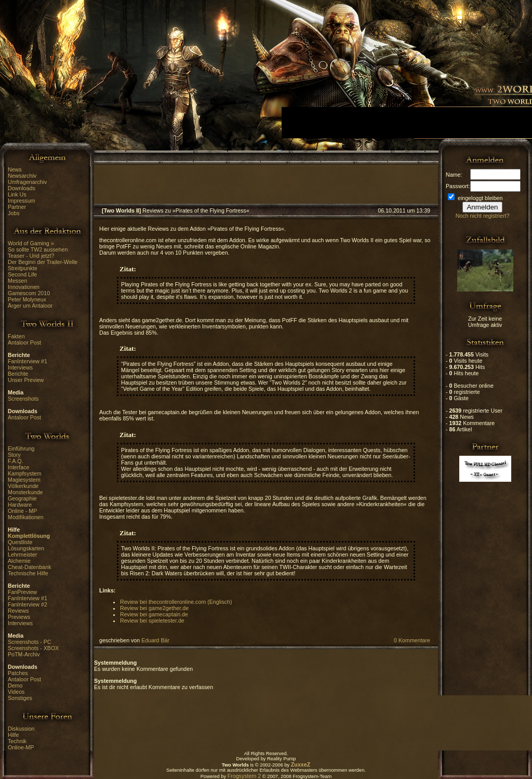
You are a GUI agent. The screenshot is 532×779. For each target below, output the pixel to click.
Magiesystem (24, 480)
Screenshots (23, 399)
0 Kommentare (412, 640)
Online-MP (21, 747)
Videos (16, 692)
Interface (18, 467)
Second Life (22, 274)
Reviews (18, 611)
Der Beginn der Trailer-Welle (43, 262)
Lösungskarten (26, 548)
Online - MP (22, 511)
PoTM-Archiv (24, 654)
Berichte (18, 374)
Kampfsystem (25, 473)
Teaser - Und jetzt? (31, 256)
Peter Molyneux (27, 299)
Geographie (22, 498)
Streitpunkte (23, 268)
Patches (18, 673)
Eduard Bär (155, 640)
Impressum (22, 201)
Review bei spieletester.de (152, 620)
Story (14, 455)
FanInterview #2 (28, 604)
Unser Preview (26, 380)
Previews (19, 617)
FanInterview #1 (28, 361)
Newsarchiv (22, 176)
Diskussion (21, 729)
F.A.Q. (16, 461)
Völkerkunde (23, 486)
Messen (17, 281)
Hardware (20, 505)
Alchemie (19, 561)
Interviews (20, 367)
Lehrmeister (22, 554)
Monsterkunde (25, 492)
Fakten (16, 336)
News (15, 169)
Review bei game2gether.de (154, 608)
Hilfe (13, 735)
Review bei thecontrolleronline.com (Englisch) (176, 602)
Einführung (21, 448)
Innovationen (24, 287)
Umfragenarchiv (27, 182)
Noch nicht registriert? (483, 216)
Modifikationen (26, 517)
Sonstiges (20, 698)
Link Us (17, 194)
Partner (17, 207)
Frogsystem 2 (244, 776)
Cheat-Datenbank (30, 567)
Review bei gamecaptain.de (154, 614)
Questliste (20, 542)
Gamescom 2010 (29, 293)
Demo (15, 685)
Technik (17, 741)
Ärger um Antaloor (30, 306)
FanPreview (22, 592)
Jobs (14, 213)
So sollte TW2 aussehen (38, 249)
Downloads (22, 188)
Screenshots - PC (30, 642)
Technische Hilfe (28, 573)
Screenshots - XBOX (33, 648)
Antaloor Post (24, 342)
